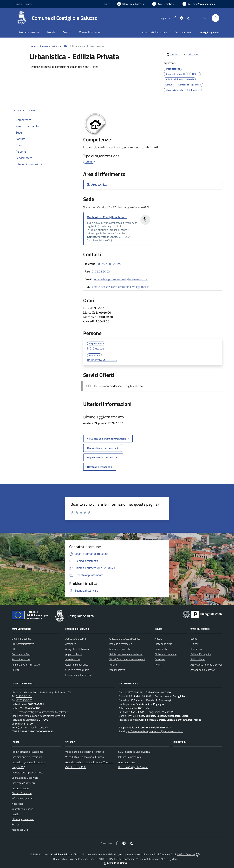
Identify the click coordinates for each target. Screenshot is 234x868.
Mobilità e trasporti (120, 649)
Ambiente (71, 644)
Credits (15, 814)
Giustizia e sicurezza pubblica (125, 639)
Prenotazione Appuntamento (27, 772)
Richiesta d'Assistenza (24, 783)
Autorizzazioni (73, 659)
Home (33, 46)
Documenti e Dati (21, 654)
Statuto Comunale (22, 793)
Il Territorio (196, 649)
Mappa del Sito (20, 830)
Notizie (158, 639)
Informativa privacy (22, 798)
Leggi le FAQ (18, 767)
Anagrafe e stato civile (77, 649)
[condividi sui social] (172, 54)
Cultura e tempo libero (77, 670)
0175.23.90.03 (101, 271)
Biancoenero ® (130, 859)
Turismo (113, 665)
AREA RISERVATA (115, 863)
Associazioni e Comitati (203, 670)
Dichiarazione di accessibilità (27, 757)
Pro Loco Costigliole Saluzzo (133, 767)
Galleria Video (198, 659)
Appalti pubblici (73, 654)
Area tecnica (97, 185)
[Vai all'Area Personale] (199, 4)
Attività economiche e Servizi (206, 665)
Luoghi (194, 644)
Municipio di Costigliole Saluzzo (107, 217)
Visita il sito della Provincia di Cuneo (84, 757)
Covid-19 (160, 659)
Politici (15, 670)
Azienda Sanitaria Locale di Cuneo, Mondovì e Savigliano (96, 762)
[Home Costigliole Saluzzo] (56, 18)
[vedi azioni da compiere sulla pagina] (190, 54)
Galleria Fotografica (201, 654)
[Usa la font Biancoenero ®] (131, 4)
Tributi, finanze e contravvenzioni (127, 659)
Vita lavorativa (117, 670)
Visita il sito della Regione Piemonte (85, 752)
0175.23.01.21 (24, 696)
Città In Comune (186, 854)
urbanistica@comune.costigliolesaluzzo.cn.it (121, 279)
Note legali (18, 804)
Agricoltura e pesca (76, 639)
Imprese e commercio (121, 644)
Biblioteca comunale (166, 654)
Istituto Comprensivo (130, 757)
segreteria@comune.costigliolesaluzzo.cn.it (42, 716)
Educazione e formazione (79, 675)
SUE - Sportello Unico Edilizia (134, 752)
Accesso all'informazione (154, 32)
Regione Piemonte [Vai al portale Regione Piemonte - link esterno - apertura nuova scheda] (23, 4)
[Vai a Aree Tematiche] (163, 4)
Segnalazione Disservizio (25, 778)
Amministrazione (49, 46)
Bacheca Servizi (20, 788)
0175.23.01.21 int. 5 (111, 264)
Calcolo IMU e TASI (75, 767)
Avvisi (158, 665)
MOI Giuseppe (95, 348)
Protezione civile (163, 644)
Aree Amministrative (23, 644)
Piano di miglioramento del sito (28, 762)
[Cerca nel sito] (215, 18)
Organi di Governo (21, 639)
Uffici (66, 46)
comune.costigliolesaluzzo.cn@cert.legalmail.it (120, 287)
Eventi (194, 639)
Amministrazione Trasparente (27, 752)
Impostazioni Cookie (22, 809)
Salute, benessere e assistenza (126, 654)
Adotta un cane (127, 762)
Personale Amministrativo (26, 665)
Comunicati (161, 649)
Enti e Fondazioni (21, 659)
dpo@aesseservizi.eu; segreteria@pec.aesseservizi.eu (155, 731)
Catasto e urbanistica (77, 665)
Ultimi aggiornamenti (23, 819)
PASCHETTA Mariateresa (102, 360)
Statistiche (18, 824)
